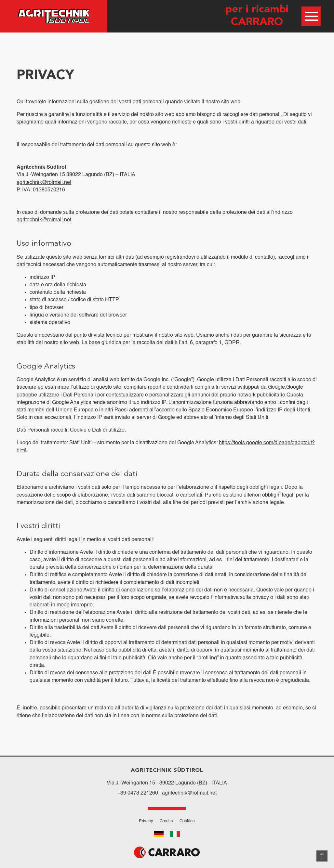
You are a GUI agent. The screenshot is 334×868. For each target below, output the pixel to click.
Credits (166, 821)
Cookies (187, 821)
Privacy (146, 821)
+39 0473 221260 (138, 793)
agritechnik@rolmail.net (44, 183)
